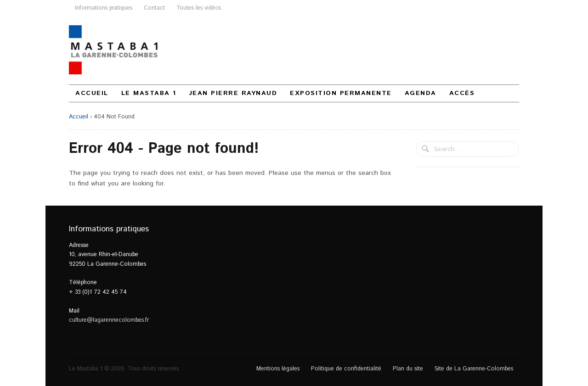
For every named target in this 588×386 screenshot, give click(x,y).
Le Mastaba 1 (149, 93)
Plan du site (408, 369)
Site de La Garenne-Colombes (474, 369)
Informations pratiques (104, 8)
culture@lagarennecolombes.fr (109, 320)
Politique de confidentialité (346, 369)
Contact (154, 8)
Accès (462, 93)
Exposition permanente (341, 93)
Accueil (92, 93)
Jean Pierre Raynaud (233, 93)
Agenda (421, 93)
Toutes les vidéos (199, 8)
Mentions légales (278, 369)
